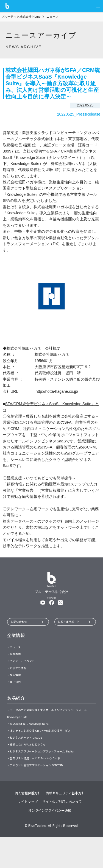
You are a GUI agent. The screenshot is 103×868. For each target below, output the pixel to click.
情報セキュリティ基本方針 (65, 824)
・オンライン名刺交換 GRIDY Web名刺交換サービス (46, 751)
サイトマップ (28, 833)
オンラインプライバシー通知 (50, 842)
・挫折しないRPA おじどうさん (30, 769)
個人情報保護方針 (28, 824)
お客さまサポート (72, 623)
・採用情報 (15, 686)
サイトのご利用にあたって (62, 833)
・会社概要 (15, 659)
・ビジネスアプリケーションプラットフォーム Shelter (48, 778)
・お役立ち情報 (19, 677)
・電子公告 (15, 695)
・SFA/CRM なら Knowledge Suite (33, 742)
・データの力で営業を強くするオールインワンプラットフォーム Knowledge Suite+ (50, 729)
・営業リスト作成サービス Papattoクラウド (40, 787)
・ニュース (15, 650)
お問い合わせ (21, 623)
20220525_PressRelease (79, 114)
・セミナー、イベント (24, 668)
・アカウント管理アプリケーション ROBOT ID (41, 796)
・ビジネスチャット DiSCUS (28, 760)
